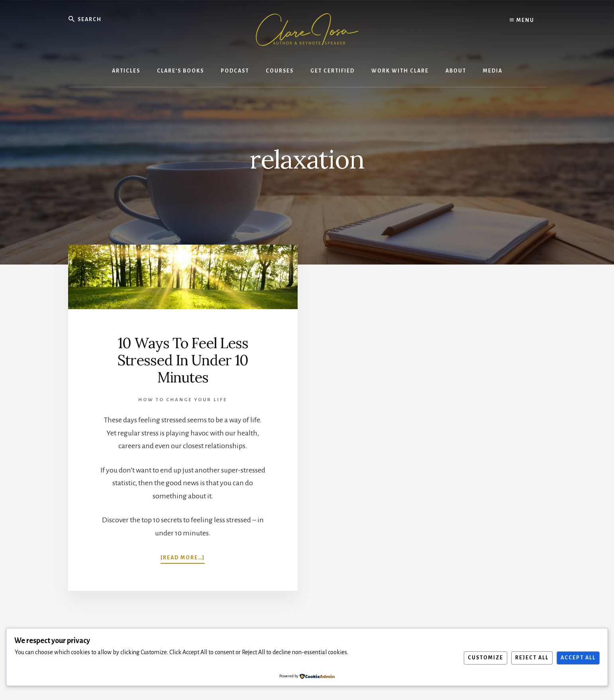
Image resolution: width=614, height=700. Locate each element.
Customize (486, 658)
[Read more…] (183, 557)
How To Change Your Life (183, 400)
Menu (522, 20)
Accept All (578, 658)
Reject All (532, 658)
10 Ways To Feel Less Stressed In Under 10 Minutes (183, 360)
